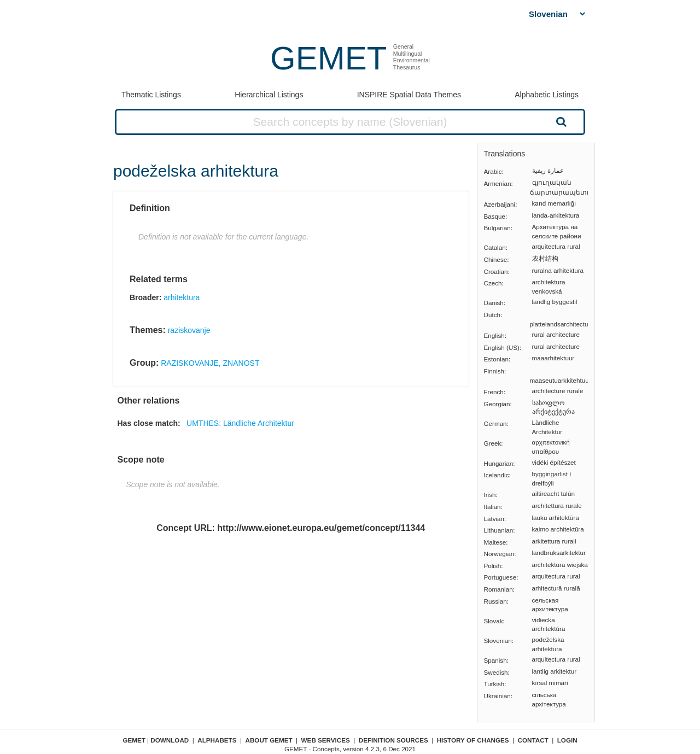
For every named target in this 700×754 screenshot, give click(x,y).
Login (567, 740)
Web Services (326, 740)
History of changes (473, 740)
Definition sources (393, 740)
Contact (533, 740)
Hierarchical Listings (269, 95)
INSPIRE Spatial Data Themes (409, 95)
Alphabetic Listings (547, 95)
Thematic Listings (151, 95)
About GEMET (269, 740)
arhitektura (182, 297)
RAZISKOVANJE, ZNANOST (210, 363)
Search (560, 121)
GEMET (328, 58)
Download (170, 740)
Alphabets (217, 740)
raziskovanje (189, 330)
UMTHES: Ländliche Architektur (240, 423)
